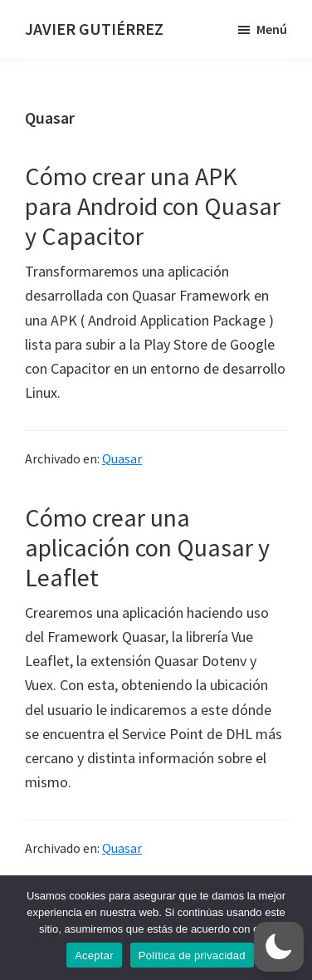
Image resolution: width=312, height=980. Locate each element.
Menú (272, 29)
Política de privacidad (192, 955)
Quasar (122, 458)
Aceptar (94, 955)
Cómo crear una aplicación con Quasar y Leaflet (147, 547)
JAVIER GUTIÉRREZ (94, 29)
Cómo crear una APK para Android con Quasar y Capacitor (153, 206)
